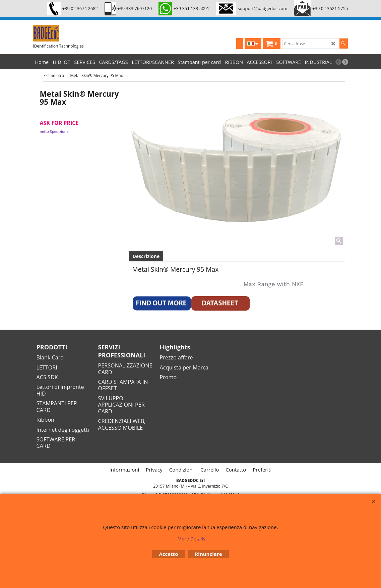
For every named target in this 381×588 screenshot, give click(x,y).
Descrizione (146, 256)
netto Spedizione (54, 131)
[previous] (338, 62)
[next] (345, 62)
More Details (192, 539)
